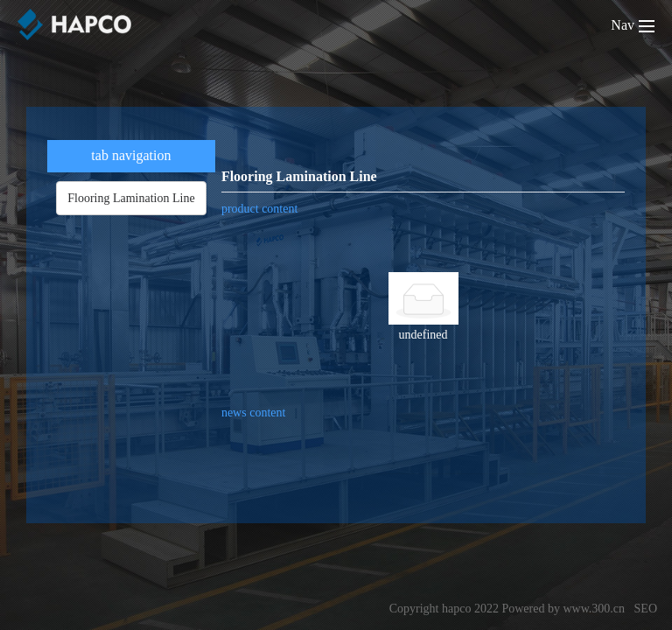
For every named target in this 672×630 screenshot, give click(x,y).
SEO (646, 609)
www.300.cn (594, 609)
